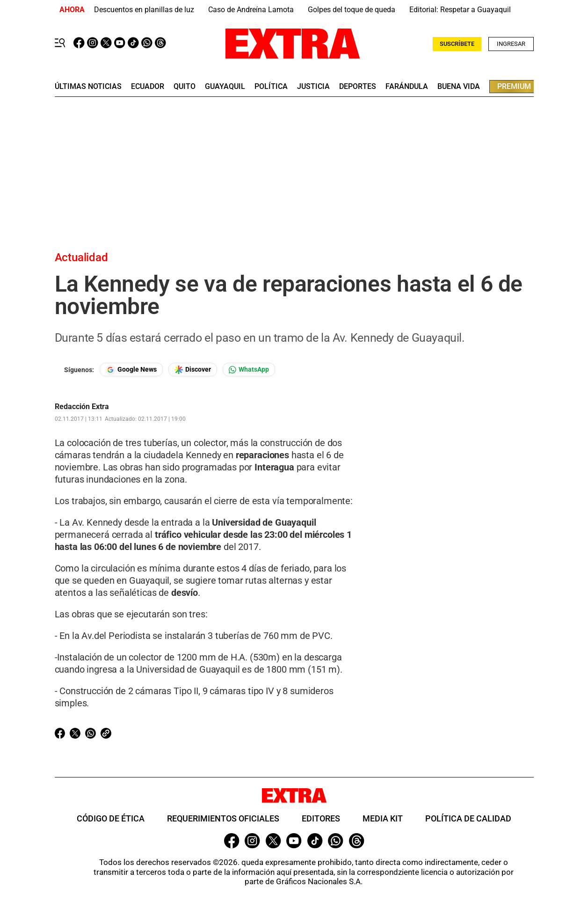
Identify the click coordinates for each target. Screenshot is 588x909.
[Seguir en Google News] (131, 370)
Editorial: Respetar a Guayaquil (460, 10)
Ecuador (148, 87)
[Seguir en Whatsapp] (249, 370)
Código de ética (111, 818)
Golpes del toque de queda (352, 10)
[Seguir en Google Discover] (193, 370)
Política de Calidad (468, 818)
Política (271, 87)
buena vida (459, 87)
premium (514, 86)
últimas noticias (88, 87)
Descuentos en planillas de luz (144, 10)
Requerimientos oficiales (223, 818)
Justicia (313, 87)
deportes (358, 87)
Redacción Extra (82, 407)
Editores (321, 818)
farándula (407, 87)
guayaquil (225, 87)
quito (185, 87)
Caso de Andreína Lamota (251, 10)
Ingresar (511, 44)
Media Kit (383, 818)
